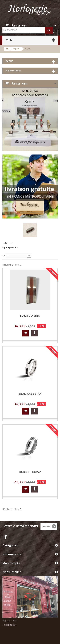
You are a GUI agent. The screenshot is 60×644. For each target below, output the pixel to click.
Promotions (13, 71)
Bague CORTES (30, 316)
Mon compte (11, 563)
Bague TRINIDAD (30, 472)
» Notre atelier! (9, 625)
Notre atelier (12, 572)
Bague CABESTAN (30, 394)
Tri (4, 255)
